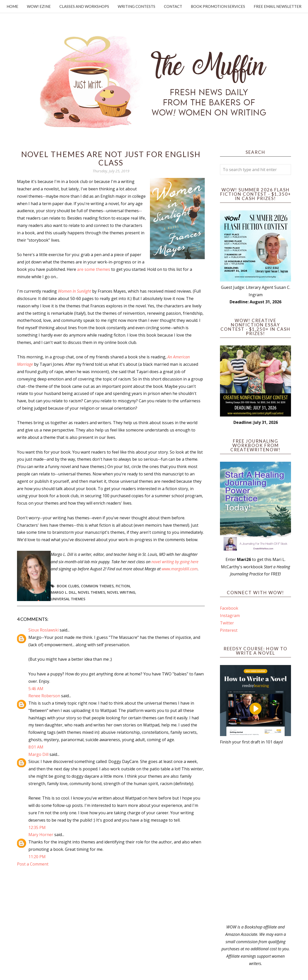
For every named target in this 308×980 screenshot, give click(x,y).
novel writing (121, 592)
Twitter (227, 623)
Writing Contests (136, 6)
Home (12, 6)
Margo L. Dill (63, 592)
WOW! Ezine (39, 6)
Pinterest (229, 630)
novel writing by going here (175, 562)
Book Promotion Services (218, 6)
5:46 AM (36, 689)
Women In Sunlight (74, 291)
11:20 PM (37, 857)
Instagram (230, 616)
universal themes (68, 599)
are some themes (94, 269)
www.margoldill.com (180, 569)
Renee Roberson (44, 696)
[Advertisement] (255, 835)
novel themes (91, 592)
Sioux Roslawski (44, 630)
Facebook (229, 608)
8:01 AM (36, 747)
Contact (173, 6)
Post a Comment (33, 864)
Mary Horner (41, 835)
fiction (123, 586)
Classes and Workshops (84, 6)
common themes (97, 586)
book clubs (68, 586)
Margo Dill (38, 754)
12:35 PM (37, 827)
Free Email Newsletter (278, 6)
